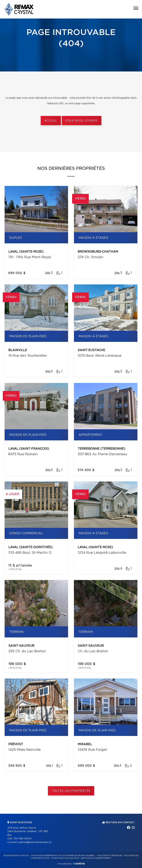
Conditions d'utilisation (65, 858)
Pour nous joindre (82, 121)
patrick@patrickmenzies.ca (35, 842)
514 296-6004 (23, 839)
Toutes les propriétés (71, 791)
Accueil (51, 121)
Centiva (79, 863)
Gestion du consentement (96, 858)
